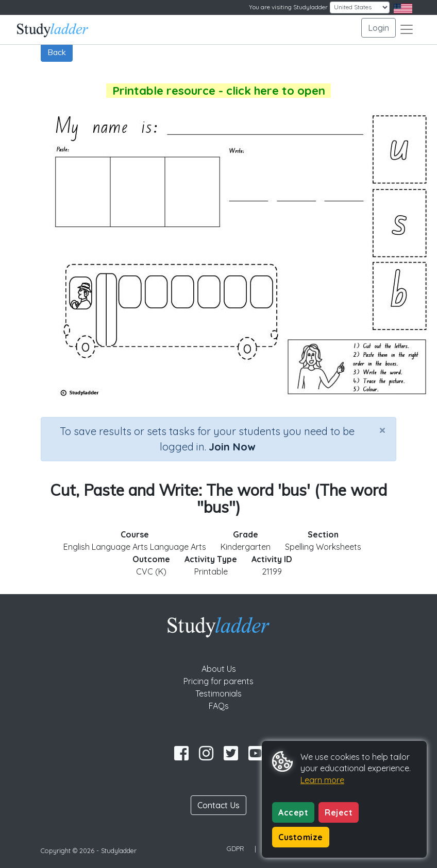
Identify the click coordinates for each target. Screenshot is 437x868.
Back (57, 52)
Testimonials (218, 693)
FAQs (219, 706)
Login (379, 28)
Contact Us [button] (218, 805)
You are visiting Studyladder (288, 7)
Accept (293, 812)
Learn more (322, 780)
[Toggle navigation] (407, 29)
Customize (301, 837)
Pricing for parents (218, 681)
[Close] (382, 430)
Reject (339, 812)
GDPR (236, 848)
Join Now (232, 447)
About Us (219, 669)
